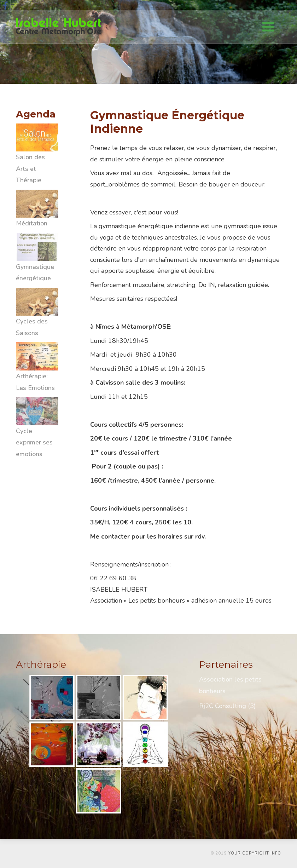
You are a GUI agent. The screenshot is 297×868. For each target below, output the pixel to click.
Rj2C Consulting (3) (227, 706)
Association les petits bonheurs (230, 685)
